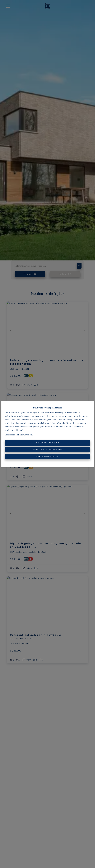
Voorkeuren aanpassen (47, 456)
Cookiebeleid (11, 435)
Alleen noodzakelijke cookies (47, 450)
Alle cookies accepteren (47, 443)
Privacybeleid (26, 435)
